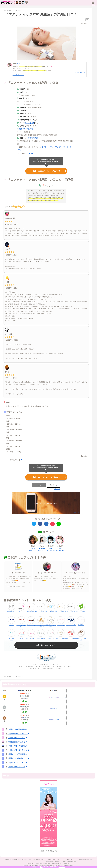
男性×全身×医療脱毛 (18, 746)
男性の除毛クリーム (18, 763)
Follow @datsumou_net (18, 75)
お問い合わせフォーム (38, 860)
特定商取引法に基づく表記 (86, 860)
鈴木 (51, 549)
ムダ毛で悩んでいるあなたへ (43, 864)
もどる (39, 485)
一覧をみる (57, 489)
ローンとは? (30, 123)
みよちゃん (20, 64)
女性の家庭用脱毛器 (18, 742)
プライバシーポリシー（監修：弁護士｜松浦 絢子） (53, 861)
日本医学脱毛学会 (26, 860)
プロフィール (32, 551)
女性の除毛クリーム (18, 738)
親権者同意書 (33, 138)
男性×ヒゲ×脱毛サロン (19, 759)
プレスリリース (30, 864)
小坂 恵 (33, 549)
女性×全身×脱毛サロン (19, 734)
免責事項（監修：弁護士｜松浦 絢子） (70, 861)
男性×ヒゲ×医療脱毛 (18, 755)
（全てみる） (62, 867)
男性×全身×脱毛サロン (19, 750)
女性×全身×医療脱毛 (18, 730)
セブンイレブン (48, 147)
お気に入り (54, 485)
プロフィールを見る (80, 72)
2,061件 (41, 867)
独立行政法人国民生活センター (12, 860)
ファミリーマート (62, 147)
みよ (60, 549)
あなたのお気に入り (57, 864)
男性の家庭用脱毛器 (18, 767)
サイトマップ (68, 864)
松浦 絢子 (42, 549)
